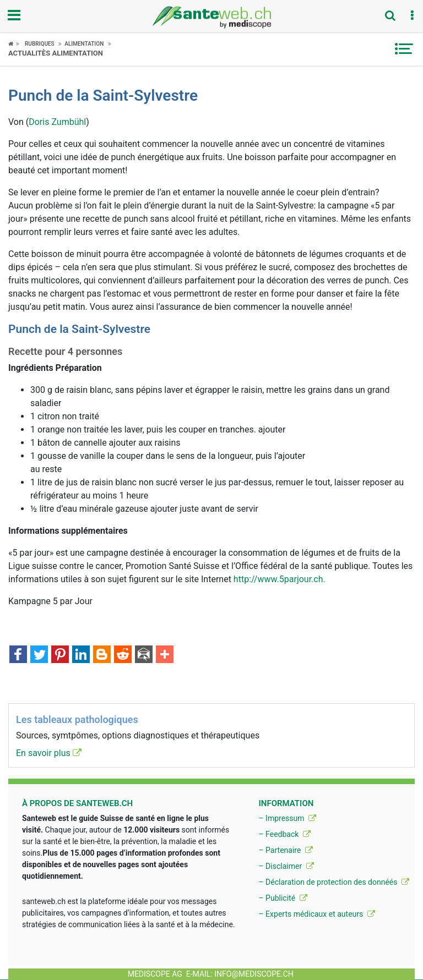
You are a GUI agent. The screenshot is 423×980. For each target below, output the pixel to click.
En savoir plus (49, 753)
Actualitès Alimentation (56, 53)
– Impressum (287, 818)
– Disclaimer (286, 866)
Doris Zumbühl (57, 122)
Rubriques (40, 44)
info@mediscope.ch (254, 974)
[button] (412, 16)
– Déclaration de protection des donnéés (334, 882)
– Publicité (283, 898)
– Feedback (284, 834)
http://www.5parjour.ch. (280, 579)
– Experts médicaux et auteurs (316, 914)
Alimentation (84, 44)
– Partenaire (285, 850)
